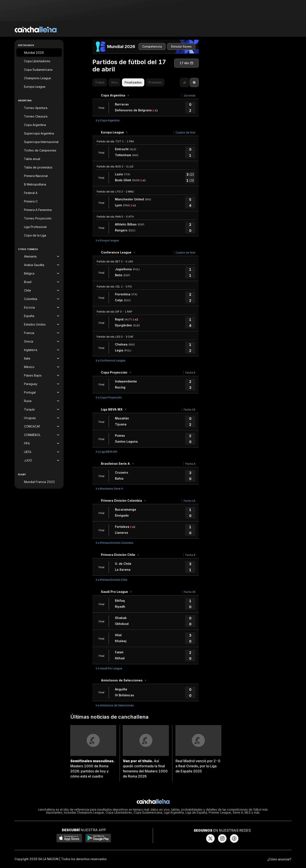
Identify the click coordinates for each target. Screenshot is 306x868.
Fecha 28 (190, 592)
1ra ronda (189, 96)
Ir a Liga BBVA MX (107, 452)
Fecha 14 (189, 501)
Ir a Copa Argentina (108, 120)
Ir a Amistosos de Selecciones (115, 705)
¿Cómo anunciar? (279, 859)
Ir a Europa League (107, 240)
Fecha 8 (190, 555)
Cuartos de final (185, 132)
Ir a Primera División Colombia (114, 543)
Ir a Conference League (111, 360)
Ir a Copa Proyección (109, 397)
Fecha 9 (190, 373)
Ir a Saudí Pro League (109, 668)
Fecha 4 (190, 464)
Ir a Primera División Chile (112, 580)
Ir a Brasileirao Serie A (109, 489)
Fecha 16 (189, 410)
